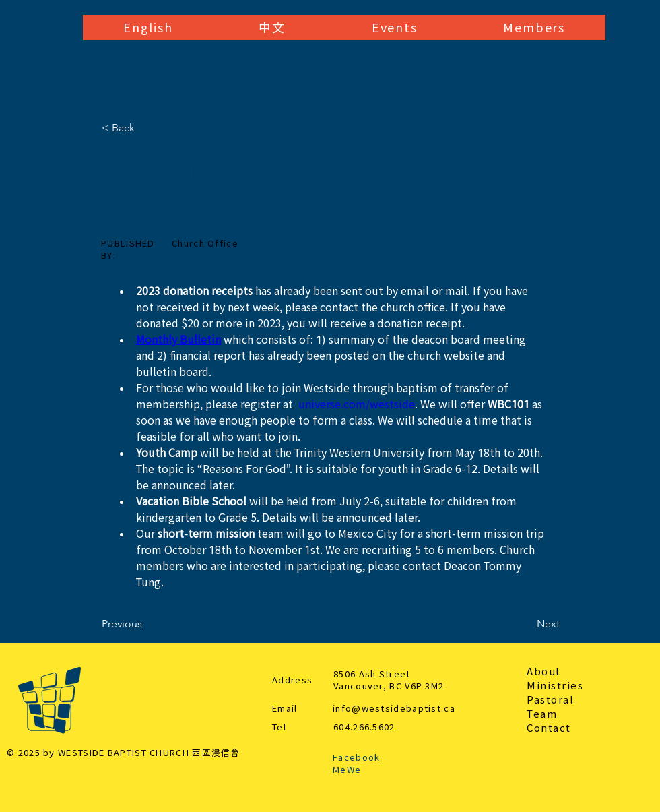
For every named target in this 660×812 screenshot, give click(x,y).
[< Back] (146, 128)
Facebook (356, 758)
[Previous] (146, 624)
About (544, 672)
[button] (148, 28)
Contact (549, 728)
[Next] (526, 624)
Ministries (555, 686)
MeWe (347, 770)
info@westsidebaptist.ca (394, 709)
